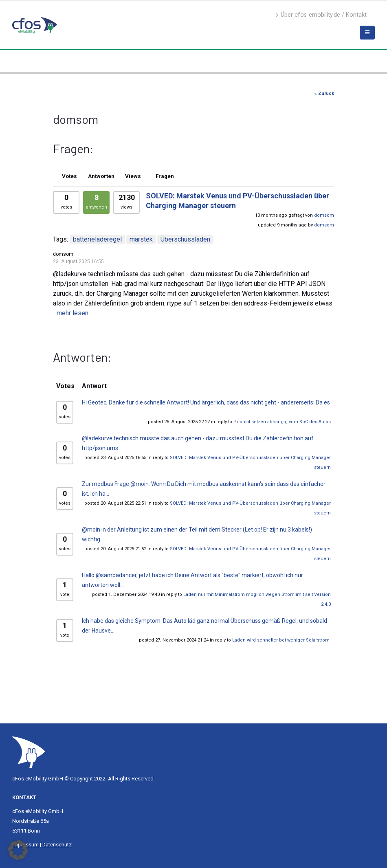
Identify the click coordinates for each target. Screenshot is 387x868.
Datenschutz (57, 845)
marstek (141, 239)
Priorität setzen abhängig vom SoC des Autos (282, 422)
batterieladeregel (97, 239)
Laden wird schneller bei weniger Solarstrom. (281, 640)
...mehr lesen (71, 313)
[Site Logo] (29, 752)
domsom (324, 215)
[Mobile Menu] (367, 33)
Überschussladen (185, 239)
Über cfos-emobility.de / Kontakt (321, 15)
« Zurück (324, 93)
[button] (18, 850)
